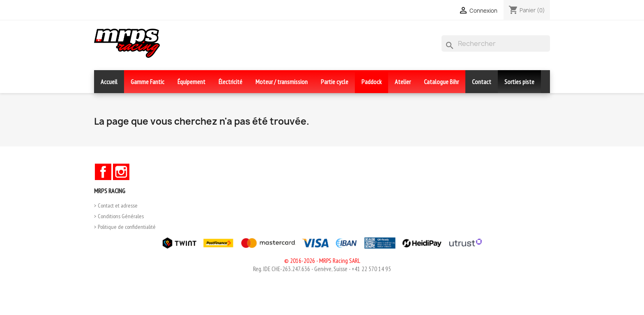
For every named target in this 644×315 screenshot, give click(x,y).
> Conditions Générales (119, 216)
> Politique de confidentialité (125, 227)
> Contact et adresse (116, 205)
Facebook (103, 172)
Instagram (121, 172)
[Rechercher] (496, 43)
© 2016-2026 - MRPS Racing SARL (322, 261)
